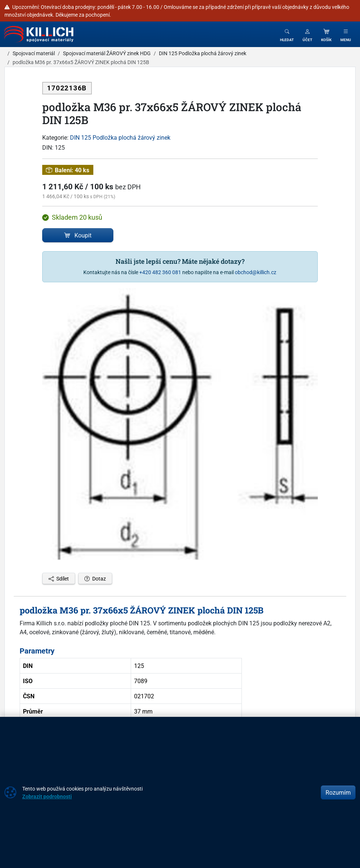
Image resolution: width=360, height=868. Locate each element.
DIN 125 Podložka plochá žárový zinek (120, 137)
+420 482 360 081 (160, 272)
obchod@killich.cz (256, 272)
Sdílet (59, 578)
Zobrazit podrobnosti (47, 796)
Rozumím (338, 792)
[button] (307, 34)
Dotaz (95, 578)
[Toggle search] (287, 34)
